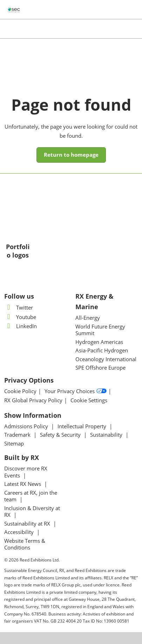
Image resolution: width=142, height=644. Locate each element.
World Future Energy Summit (100, 330)
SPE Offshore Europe (100, 367)
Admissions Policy (27, 426)
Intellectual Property (83, 426)
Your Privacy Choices (76, 391)
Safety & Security (61, 435)
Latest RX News (23, 484)
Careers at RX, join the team (31, 496)
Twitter (19, 307)
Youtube (20, 317)
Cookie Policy (20, 391)
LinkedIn (21, 326)
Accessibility (20, 532)
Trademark (18, 435)
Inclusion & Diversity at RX (32, 512)
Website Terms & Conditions (25, 544)
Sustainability (107, 435)
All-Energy (88, 318)
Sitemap (14, 443)
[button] (71, 155)
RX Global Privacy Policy (33, 400)
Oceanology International (106, 359)
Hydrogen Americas (99, 342)
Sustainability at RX (28, 523)
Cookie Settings (89, 400)
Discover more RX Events (26, 472)
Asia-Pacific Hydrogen (102, 350)
